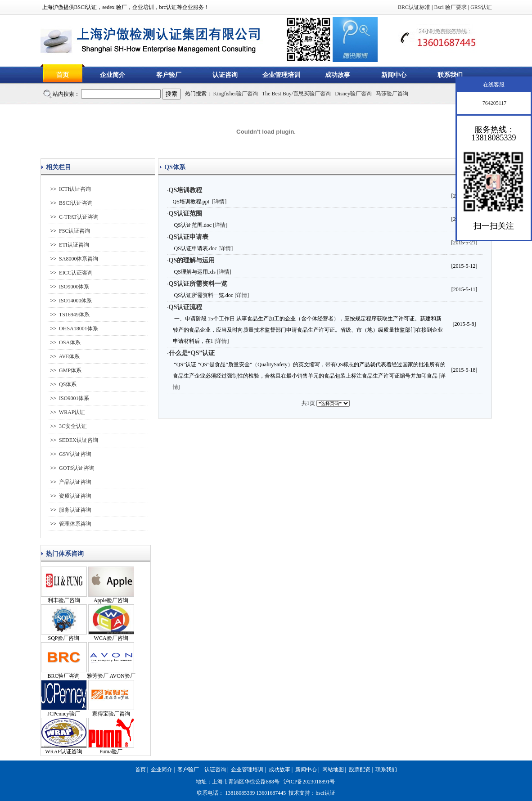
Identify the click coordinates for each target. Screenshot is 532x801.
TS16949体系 (74, 315)
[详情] (219, 202)
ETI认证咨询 (74, 245)
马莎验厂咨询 (392, 94)
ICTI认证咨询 (75, 189)
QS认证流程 (186, 307)
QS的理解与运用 (192, 260)
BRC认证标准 (414, 7)
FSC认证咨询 (74, 231)
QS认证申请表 (189, 237)
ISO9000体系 (74, 287)
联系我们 (450, 75)
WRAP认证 (72, 412)
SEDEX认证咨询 (79, 440)
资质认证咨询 (75, 496)
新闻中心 (394, 75)
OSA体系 (70, 342)
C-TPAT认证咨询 (79, 217)
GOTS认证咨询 (77, 468)
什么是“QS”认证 (192, 353)
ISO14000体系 (75, 301)
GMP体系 (70, 370)
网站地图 (333, 769)
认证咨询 (225, 75)
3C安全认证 (73, 426)
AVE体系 (69, 356)
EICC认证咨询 (76, 273)
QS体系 (68, 384)
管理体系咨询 (75, 524)
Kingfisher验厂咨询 (236, 94)
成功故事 (338, 75)
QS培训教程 (186, 190)
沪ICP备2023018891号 (309, 782)
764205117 (494, 103)
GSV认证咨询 (75, 454)
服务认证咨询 (75, 510)
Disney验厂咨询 (353, 94)
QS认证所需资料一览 (198, 284)
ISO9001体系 (74, 398)
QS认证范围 (186, 214)
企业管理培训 (281, 75)
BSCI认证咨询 (76, 203)
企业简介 (113, 75)
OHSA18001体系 (79, 328)
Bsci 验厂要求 (450, 7)
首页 (63, 75)
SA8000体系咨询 (79, 259)
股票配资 (360, 769)
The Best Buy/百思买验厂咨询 (296, 94)
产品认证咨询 (75, 482)
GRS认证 (481, 7)
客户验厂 (169, 75)
